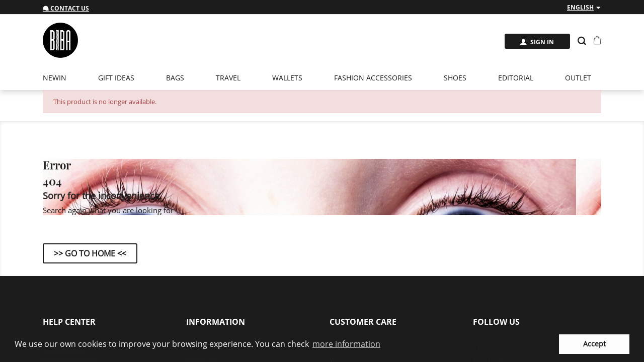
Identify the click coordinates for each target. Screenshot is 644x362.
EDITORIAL (516, 78)
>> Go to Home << (90, 253)
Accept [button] (594, 344)
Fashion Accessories (373, 78)
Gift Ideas (116, 78)
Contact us (66, 8)
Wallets (287, 78)
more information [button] (346, 344)
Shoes (455, 78)
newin (55, 78)
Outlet (578, 78)
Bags (175, 78)
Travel (228, 78)
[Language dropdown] (584, 8)
